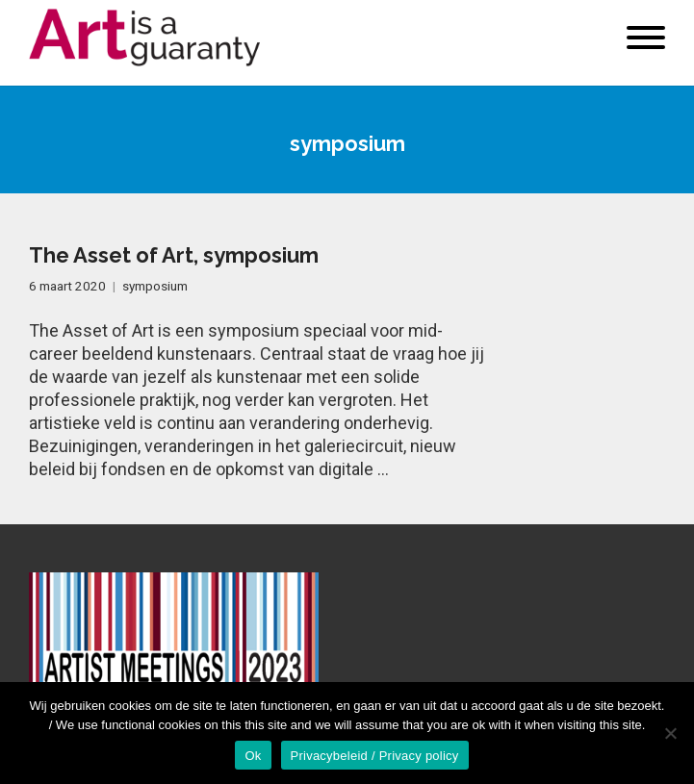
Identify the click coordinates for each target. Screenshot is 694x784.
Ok (253, 756)
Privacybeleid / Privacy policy (375, 756)
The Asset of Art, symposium (174, 255)
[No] (670, 733)
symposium (155, 286)
